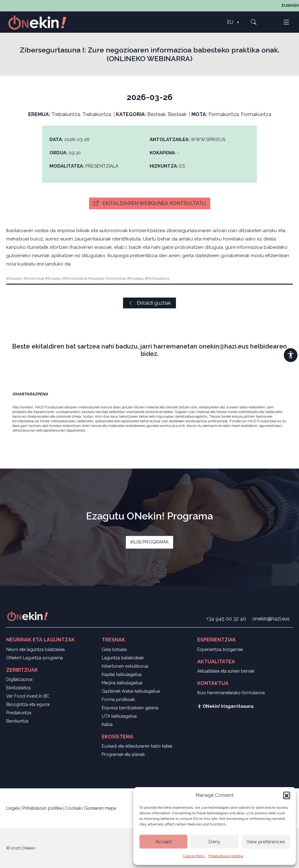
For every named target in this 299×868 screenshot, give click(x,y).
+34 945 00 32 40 (226, 619)
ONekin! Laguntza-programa (34, 658)
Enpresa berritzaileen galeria (130, 708)
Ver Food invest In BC (28, 696)
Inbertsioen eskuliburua (125, 666)
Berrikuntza (17, 721)
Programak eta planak (123, 754)
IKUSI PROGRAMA (149, 542)
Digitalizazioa (19, 679)
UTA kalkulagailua (119, 716)
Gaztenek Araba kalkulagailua (131, 691)
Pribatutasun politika (226, 856)
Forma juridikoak (118, 699)
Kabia (107, 724)
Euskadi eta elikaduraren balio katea (137, 746)
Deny (214, 842)
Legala (13, 808)
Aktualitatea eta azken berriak (226, 671)
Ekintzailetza (18, 688)
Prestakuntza (19, 713)
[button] (287, 795)
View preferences (266, 842)
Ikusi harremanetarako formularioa (231, 693)
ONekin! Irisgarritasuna (225, 706)
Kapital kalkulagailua (122, 674)
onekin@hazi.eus (271, 619)
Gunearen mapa (100, 808)
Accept (164, 842)
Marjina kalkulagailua (122, 683)
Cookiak (73, 808)
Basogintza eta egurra (28, 704)
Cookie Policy (194, 856)
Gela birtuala (114, 649)
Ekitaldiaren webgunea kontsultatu (150, 203)
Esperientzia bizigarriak (220, 649)
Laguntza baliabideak (123, 658)
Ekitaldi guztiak (149, 303)
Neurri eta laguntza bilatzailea (35, 649)
